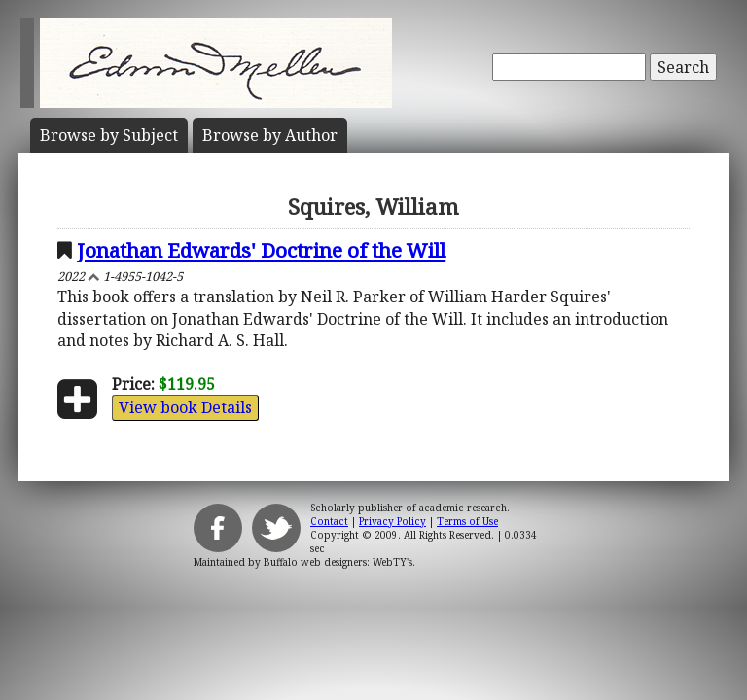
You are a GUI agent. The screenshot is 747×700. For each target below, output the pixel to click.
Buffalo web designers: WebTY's (338, 562)
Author (270, 135)
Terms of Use (467, 521)
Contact (329, 521)
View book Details (185, 407)
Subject (109, 135)
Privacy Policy (392, 521)
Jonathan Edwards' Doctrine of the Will (261, 250)
